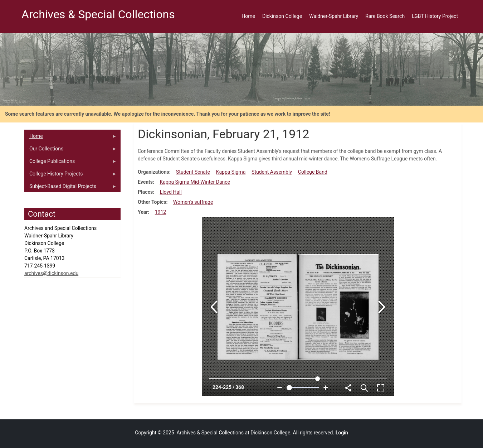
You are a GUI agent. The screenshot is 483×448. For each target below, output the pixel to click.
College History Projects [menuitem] (71, 175)
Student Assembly (272, 172)
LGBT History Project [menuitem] (435, 16)
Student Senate (193, 172)
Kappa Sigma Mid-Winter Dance (195, 182)
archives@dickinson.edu (51, 273)
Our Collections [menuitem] (71, 150)
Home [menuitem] (248, 16)
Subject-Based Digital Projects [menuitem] (71, 188)
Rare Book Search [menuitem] (385, 16)
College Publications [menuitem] (71, 163)
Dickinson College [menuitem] (282, 16)
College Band (313, 172)
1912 (160, 212)
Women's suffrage (193, 202)
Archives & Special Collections (98, 14)
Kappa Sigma (231, 172)
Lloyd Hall (171, 192)
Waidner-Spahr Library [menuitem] (334, 16)
